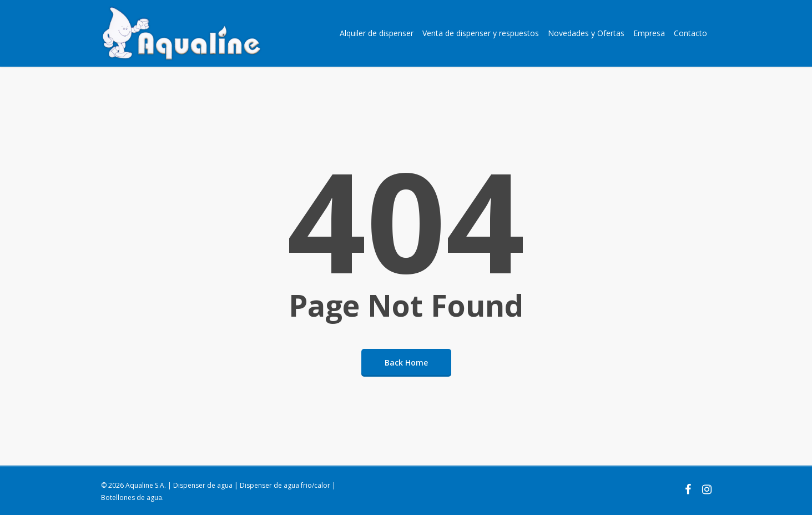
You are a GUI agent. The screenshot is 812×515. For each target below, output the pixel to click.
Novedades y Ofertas (586, 33)
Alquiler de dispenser (377, 33)
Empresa (649, 33)
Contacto (690, 33)
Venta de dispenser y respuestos (481, 33)
